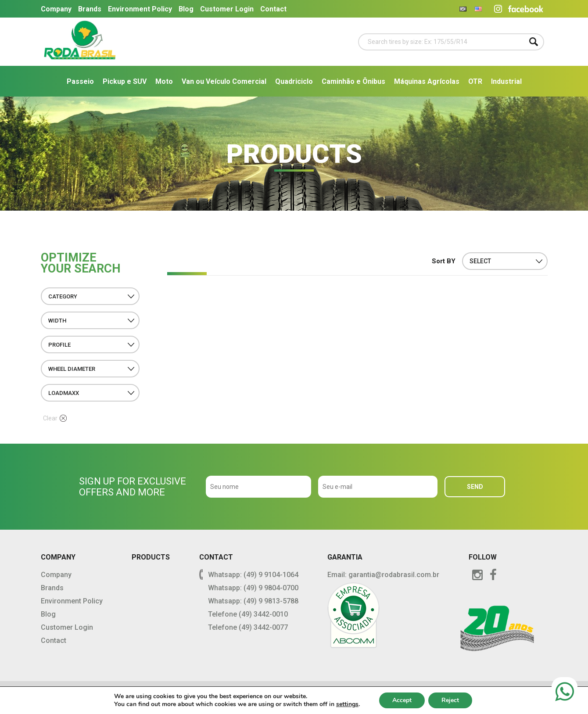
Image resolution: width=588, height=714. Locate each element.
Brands (90, 9)
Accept (402, 700)
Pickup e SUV (125, 81)
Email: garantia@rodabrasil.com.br (383, 575)
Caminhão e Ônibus (353, 81)
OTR (475, 81)
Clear (55, 418)
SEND (475, 487)
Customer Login (227, 9)
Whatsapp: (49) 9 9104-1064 (253, 575)
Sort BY (444, 261)
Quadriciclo (294, 81)
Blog (186, 9)
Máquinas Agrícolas (427, 81)
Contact (273, 9)
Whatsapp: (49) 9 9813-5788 (253, 601)
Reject (450, 700)
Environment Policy (140, 9)
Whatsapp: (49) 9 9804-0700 (253, 588)
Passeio (80, 81)
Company (56, 9)
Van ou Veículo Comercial (224, 81)
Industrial (506, 81)
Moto (164, 81)
